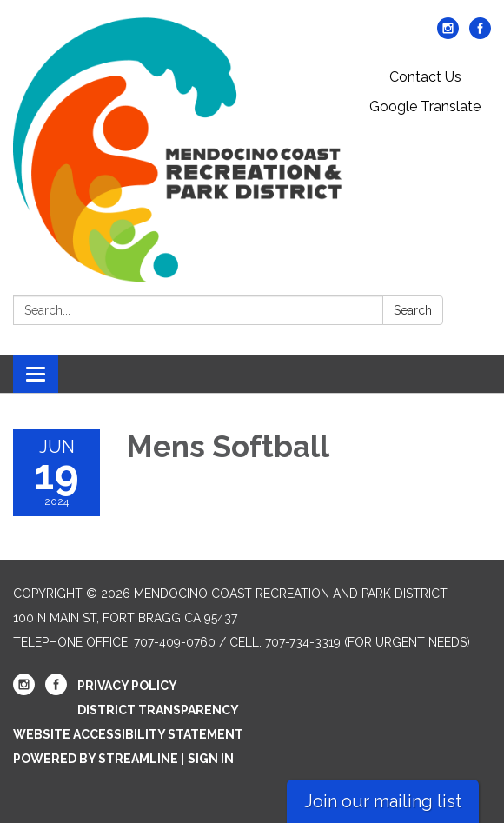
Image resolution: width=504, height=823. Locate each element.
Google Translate (425, 106)
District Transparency (158, 710)
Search (413, 310)
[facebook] (480, 34)
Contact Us (425, 77)
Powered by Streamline (96, 759)
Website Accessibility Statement (128, 734)
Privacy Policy (127, 686)
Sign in (211, 759)
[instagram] (448, 34)
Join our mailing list (383, 801)
